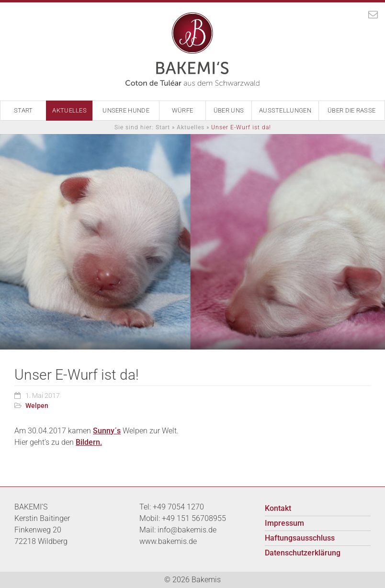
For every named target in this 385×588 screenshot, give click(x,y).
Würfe (183, 110)
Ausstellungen (285, 110)
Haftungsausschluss (300, 538)
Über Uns (229, 110)
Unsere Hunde (126, 110)
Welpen (37, 406)
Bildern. (89, 442)
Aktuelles (69, 110)
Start (23, 110)
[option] (192, 242)
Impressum (284, 523)
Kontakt (278, 508)
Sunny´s (107, 431)
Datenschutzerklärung (303, 553)
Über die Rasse (351, 110)
